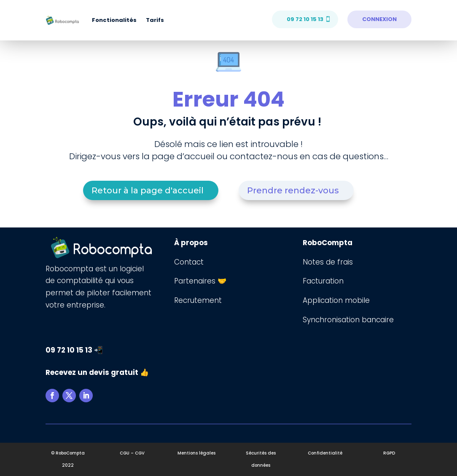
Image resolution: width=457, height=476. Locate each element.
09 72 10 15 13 (305, 19)
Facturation (323, 281)
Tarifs (155, 20)
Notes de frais (329, 262)
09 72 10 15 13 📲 (74, 350)
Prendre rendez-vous (293, 190)
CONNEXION (379, 19)
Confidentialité (325, 453)
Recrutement (198, 300)
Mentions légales (196, 453)
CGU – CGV (132, 453)
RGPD (389, 453)
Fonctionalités (114, 20)
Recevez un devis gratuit (92, 372)
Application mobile (336, 300)
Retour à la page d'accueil (148, 190)
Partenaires (196, 281)
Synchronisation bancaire (348, 320)
